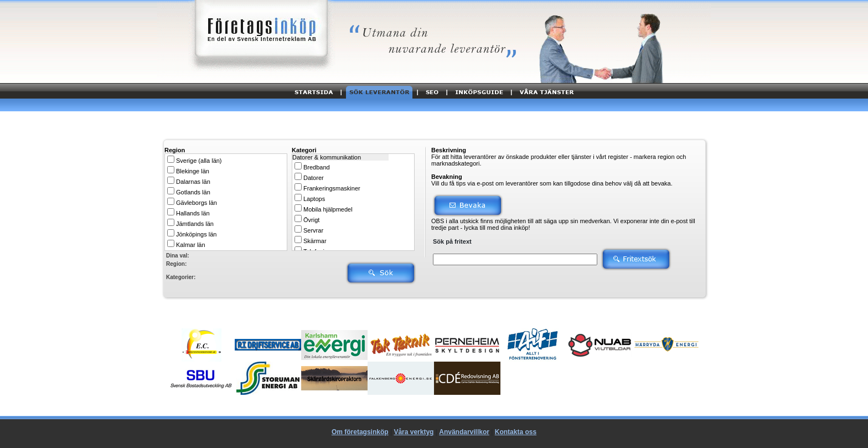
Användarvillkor (464, 432)
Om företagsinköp (360, 432)
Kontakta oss (516, 432)
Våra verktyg (414, 432)
